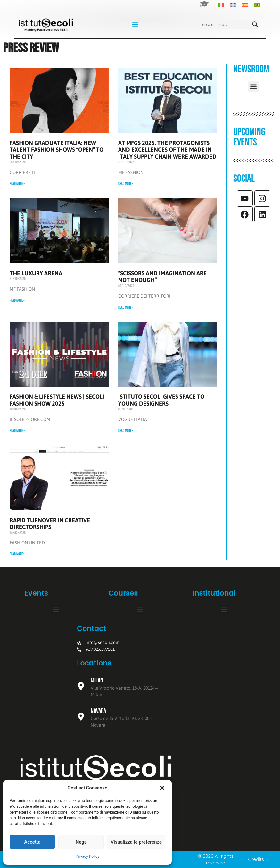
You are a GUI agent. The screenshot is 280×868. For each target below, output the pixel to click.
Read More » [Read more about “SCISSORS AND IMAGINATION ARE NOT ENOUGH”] (126, 307)
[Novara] (81, 717)
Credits (256, 859)
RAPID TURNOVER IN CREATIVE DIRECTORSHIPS (50, 524)
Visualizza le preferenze (136, 842)
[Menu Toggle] (135, 24)
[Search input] (225, 24)
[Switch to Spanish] (245, 5)
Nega (81, 842)
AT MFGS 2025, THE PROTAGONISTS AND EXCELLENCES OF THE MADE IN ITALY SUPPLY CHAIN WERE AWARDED (167, 150)
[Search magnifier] (255, 24)
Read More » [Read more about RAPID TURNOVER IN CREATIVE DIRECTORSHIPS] (17, 554)
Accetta (32, 842)
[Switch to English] (233, 5)
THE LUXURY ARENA (36, 273)
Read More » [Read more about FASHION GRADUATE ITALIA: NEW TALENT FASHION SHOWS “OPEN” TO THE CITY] (17, 184)
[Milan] (81, 686)
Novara (98, 711)
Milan (97, 680)
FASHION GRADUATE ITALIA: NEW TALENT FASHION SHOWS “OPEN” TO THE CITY (57, 150)
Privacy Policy (87, 856)
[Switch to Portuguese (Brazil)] (257, 5)
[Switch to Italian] (221, 5)
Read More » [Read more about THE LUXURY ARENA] (17, 300)
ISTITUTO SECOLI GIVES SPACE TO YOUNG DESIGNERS (161, 400)
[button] (162, 788)
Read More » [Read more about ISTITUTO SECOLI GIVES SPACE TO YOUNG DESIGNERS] (126, 431)
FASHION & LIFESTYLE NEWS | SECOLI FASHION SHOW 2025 (57, 400)
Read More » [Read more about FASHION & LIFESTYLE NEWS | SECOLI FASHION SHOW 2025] (17, 431)
